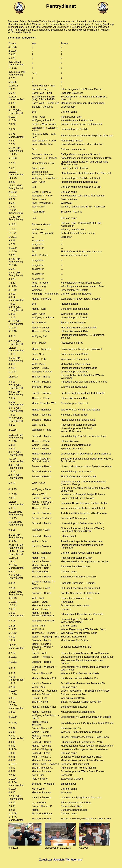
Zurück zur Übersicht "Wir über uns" (61, 860)
